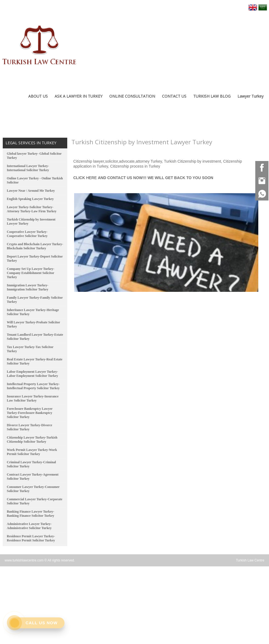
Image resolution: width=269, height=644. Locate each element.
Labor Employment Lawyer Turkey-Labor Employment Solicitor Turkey (33, 374)
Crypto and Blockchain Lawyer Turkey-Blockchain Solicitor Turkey (35, 246)
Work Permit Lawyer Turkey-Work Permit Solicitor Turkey (32, 452)
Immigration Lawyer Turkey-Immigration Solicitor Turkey (28, 287)
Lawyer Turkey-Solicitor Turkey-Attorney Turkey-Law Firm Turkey (32, 209)
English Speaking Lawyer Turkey (30, 199)
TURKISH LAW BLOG (212, 96)
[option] (166, 241)
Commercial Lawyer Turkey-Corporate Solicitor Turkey (35, 501)
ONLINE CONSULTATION (132, 96)
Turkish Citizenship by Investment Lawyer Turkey (31, 221)
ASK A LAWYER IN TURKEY (79, 96)
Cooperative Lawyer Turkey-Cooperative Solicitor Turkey (27, 234)
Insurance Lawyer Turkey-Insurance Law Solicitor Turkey (33, 398)
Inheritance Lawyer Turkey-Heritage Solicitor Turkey (33, 312)
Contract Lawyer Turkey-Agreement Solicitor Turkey (33, 477)
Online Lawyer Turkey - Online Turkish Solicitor (35, 180)
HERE (92, 178)
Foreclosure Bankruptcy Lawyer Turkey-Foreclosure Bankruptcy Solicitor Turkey (30, 413)
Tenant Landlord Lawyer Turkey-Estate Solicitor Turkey (35, 337)
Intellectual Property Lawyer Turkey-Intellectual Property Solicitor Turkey (33, 386)
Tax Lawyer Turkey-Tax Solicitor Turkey (30, 349)
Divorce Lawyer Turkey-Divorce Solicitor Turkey (30, 427)
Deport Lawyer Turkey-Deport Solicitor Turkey (35, 259)
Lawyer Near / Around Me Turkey (31, 191)
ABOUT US (38, 96)
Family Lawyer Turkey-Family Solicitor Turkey (35, 300)
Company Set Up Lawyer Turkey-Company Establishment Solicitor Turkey (31, 273)
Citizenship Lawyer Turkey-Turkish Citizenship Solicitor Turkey (32, 440)
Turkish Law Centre (250, 560)
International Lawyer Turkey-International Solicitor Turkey (28, 168)
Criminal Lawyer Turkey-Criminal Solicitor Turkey (31, 464)
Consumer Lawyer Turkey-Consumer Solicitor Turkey (33, 489)
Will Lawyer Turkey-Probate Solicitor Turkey (33, 324)
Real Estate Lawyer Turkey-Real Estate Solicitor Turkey (35, 361)
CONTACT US (174, 96)
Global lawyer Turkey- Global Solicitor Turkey (34, 156)
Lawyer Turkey (250, 96)
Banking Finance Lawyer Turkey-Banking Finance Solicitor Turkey (31, 514)
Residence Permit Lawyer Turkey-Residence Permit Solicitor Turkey (31, 538)
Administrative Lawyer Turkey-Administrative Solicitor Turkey (29, 526)
